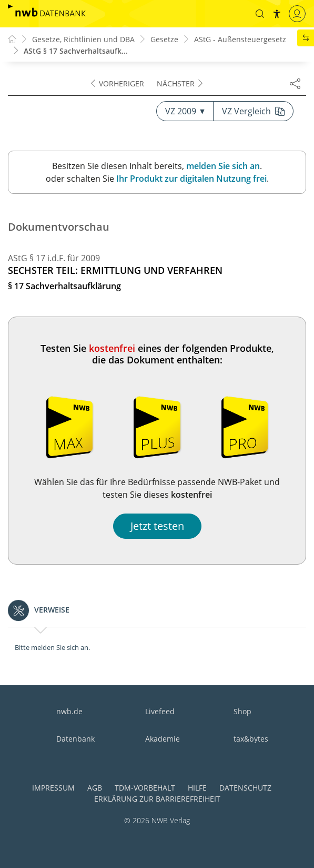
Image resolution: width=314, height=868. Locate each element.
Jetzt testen (157, 526)
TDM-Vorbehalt (145, 788)
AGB (95, 788)
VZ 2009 (185, 111)
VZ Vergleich (253, 111)
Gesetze (164, 39)
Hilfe (197, 788)
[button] (260, 14)
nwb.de (69, 711)
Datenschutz (245, 788)
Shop (242, 711)
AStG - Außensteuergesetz (240, 39)
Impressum (53, 788)
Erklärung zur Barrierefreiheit (157, 799)
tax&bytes (251, 739)
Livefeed (160, 711)
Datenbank (75, 739)
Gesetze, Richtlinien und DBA (83, 39)
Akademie (163, 739)
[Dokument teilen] (295, 83)
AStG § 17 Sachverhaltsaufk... (76, 51)
